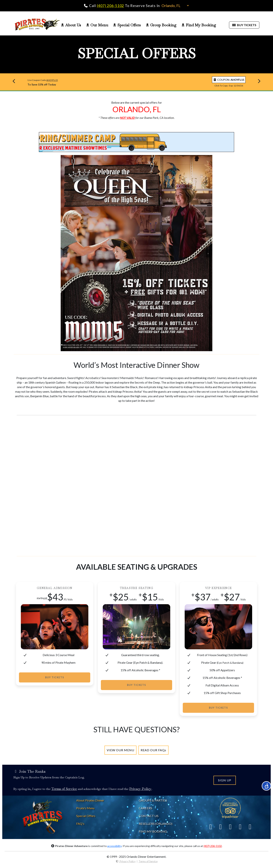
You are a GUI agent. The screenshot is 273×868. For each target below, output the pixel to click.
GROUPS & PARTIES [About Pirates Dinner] (153, 800)
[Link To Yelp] (230, 826)
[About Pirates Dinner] (90, 800)
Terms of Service (148, 861)
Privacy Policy (126, 861)
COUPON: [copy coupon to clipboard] (229, 80)
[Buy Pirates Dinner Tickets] (244, 25)
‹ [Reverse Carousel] (65, 253)
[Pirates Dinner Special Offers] (86, 816)
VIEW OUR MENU (120, 750)
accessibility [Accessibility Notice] (114, 846)
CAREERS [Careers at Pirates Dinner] (146, 808)
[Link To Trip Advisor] (230, 808)
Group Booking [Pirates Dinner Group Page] (161, 25)
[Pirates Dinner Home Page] (37, 25)
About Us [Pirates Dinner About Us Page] (71, 25)
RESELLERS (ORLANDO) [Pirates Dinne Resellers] (156, 824)
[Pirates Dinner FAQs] (153, 750)
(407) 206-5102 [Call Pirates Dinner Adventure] (111, 6)
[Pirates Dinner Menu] (120, 750)
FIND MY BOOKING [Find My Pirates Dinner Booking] (153, 831)
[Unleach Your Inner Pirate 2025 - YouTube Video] (136, 486)
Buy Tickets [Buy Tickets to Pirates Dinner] (55, 677)
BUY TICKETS (244, 25)
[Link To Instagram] (240, 826)
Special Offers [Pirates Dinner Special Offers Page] (127, 25)
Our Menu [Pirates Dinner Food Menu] (97, 25)
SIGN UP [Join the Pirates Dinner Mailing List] (225, 780)
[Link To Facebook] (211, 826)
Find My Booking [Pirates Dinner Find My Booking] (199, 25)
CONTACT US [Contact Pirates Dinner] (149, 816)
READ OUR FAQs (153, 750)
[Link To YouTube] (250, 826)
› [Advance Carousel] (208, 253)
